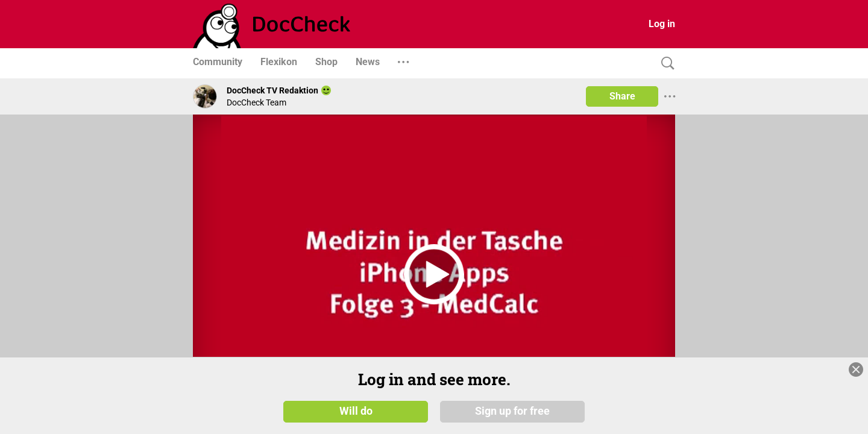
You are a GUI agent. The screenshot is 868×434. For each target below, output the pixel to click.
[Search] (665, 64)
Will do (356, 411)
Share (622, 96)
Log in (662, 24)
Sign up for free (512, 411)
